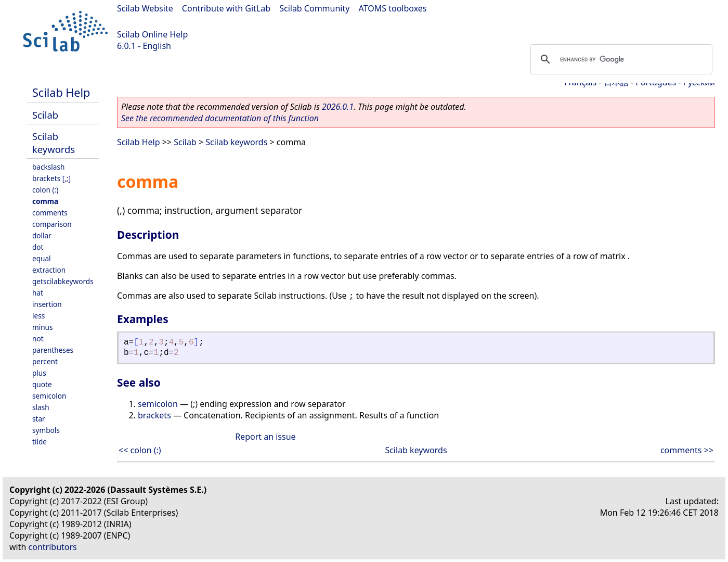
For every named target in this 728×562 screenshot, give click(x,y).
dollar (42, 235)
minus (43, 327)
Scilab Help (61, 92)
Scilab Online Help (152, 34)
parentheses (53, 350)
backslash (48, 167)
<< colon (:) (140, 450)
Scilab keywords (54, 143)
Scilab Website (145, 8)
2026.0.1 (338, 107)
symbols (46, 430)
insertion (47, 304)
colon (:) (45, 190)
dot (38, 247)
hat (38, 293)
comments (50, 213)
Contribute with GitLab (226, 8)
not (38, 339)
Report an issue (265, 437)
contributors (53, 547)
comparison (52, 224)
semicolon (49, 396)
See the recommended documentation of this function (220, 118)
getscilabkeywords (63, 281)
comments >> (687, 450)
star (39, 419)
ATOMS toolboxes (393, 8)
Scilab (45, 115)
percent (45, 361)
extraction (49, 270)
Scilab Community (314, 8)
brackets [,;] (51, 178)
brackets (154, 415)
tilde (40, 442)
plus (39, 373)
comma (45, 201)
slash (41, 407)
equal (42, 258)
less (38, 316)
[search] (620, 59)
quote (42, 384)
